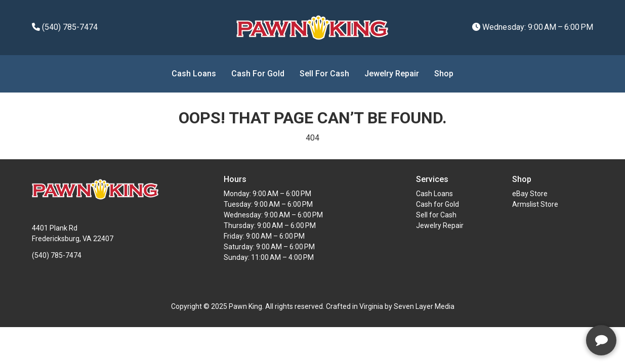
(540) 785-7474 (65, 27)
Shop (444, 74)
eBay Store (530, 194)
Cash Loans (194, 74)
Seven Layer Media (424, 306)
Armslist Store (535, 204)
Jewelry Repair (392, 74)
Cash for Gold (258, 74)
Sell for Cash (324, 74)
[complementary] (552, 308)
